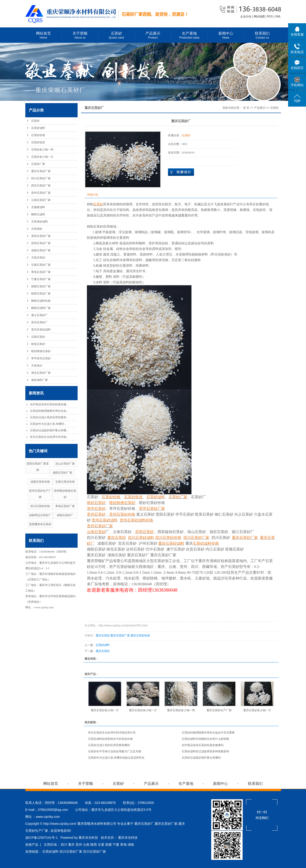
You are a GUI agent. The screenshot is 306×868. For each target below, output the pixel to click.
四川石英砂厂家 (41, 178)
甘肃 (101, 845)
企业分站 (246, 16)
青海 (123, 845)
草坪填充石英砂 (41, 358)
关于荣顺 (80, 35)
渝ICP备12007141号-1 (42, 838)
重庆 (71, 845)
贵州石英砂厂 (39, 322)
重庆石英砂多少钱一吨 (181, 710)
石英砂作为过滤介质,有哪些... (48, 424)
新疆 (109, 845)
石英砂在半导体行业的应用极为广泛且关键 (115, 751)
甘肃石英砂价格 (65, 482)
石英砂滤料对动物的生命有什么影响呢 (205, 739)
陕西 (94, 845)
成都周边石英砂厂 (40, 515)
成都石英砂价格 (40, 482)
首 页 (246, 108)
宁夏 (116, 845)
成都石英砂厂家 (41, 250)
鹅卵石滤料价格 (41, 301)
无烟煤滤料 (38, 207)
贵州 (79, 845)
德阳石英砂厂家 (63, 473)
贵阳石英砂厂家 (41, 236)
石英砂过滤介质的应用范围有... (49, 417)
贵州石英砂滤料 (41, 330)
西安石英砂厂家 (41, 186)
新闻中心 (226, 35)
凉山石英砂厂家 (65, 464)
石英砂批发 (38, 142)
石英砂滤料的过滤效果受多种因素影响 (205, 751)
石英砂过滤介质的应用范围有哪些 (109, 745)
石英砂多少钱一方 (42, 157)
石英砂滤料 (38, 128)
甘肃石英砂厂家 (41, 265)
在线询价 (181, 172)
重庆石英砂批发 (140, 635)
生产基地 (189, 35)
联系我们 (262, 35)
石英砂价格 (38, 135)
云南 (86, 845)
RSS (270, 16)
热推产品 (32, 845)
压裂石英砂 (38, 337)
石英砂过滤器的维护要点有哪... (49, 430)
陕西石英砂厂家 (41, 294)
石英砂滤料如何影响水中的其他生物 (110, 739)
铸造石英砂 (38, 344)
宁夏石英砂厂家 (41, 279)
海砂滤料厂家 (39, 380)
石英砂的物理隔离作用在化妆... (49, 411)
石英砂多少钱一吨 (42, 150)
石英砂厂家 (38, 164)
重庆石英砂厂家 (41, 171)
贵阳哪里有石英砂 (40, 524)
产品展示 (153, 35)
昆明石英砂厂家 (41, 243)
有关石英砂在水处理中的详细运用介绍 (112, 733)
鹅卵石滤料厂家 (41, 308)
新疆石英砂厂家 (41, 286)
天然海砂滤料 (39, 222)
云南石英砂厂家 (41, 200)
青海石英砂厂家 (41, 272)
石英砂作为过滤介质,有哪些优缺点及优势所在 (116, 758)
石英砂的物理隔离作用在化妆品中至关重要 (208, 733)
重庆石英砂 (103, 635)
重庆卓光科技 (128, 838)
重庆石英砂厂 (144, 824)
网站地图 (260, 16)
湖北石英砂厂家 (41, 373)
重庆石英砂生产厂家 (219, 710)
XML (278, 16)
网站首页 (44, 35)
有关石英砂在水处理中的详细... (49, 437)
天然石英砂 (38, 258)
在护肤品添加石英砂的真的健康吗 (203, 745)
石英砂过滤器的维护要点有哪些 (201, 758)
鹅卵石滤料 (38, 214)
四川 (64, 845)
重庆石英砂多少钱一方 (105, 710)
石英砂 (117, 35)
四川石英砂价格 (40, 506)
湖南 (131, 845)
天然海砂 (37, 229)
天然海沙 (37, 366)
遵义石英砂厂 (39, 315)
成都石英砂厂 (65, 515)
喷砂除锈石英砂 (41, 351)
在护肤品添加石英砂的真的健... (49, 404)
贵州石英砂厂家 (41, 193)
